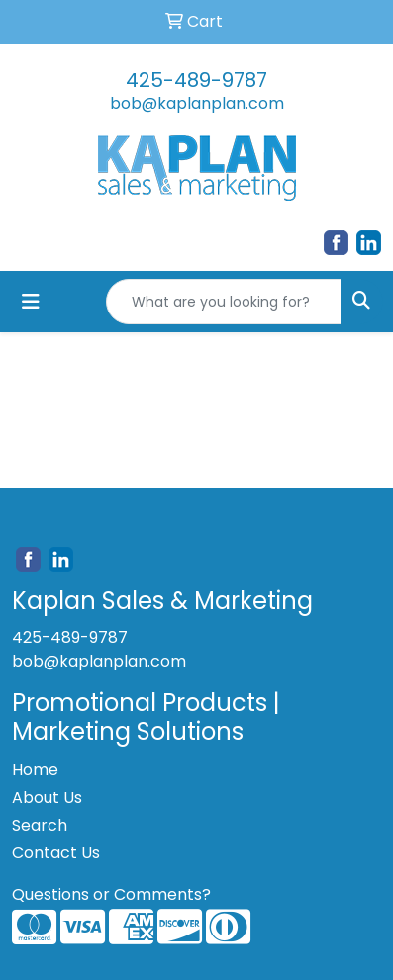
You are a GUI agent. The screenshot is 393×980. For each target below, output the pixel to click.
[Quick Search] (224, 302)
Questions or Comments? (111, 894)
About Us (47, 798)
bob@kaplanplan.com (197, 103)
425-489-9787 (196, 80)
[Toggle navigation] (31, 302)
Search (40, 825)
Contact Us (56, 853)
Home (35, 770)
